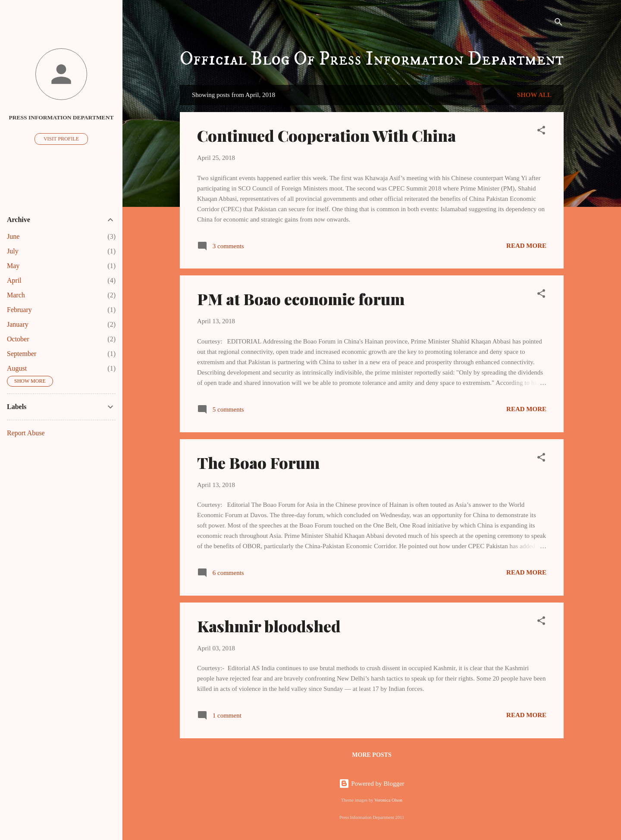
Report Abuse (26, 433)
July (13, 251)
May (13, 266)
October (18, 339)
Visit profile (61, 139)
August (17, 368)
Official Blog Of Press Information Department (372, 59)
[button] (541, 132)
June (13, 236)
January (18, 324)
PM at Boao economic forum (301, 299)
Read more (526, 246)
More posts (372, 755)
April (14, 280)
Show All (534, 95)
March (16, 295)
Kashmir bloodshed (269, 626)
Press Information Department (61, 117)
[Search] (558, 23)
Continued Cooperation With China (326, 135)
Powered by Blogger (372, 784)
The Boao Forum (258, 462)
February (19, 310)
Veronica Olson (388, 800)
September (22, 354)
